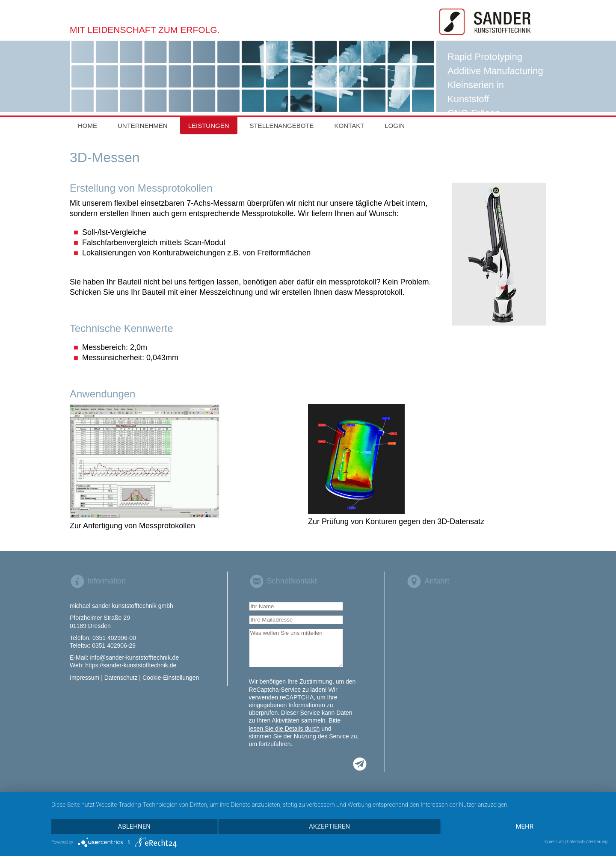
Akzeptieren (329, 826)
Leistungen (209, 126)
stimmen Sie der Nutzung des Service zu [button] (303, 736)
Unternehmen (143, 126)
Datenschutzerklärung (587, 842)
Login (395, 126)
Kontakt (349, 126)
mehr (524, 826)
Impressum (553, 842)
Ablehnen (134, 826)
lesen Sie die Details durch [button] (284, 729)
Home (87, 126)
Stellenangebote (282, 126)
